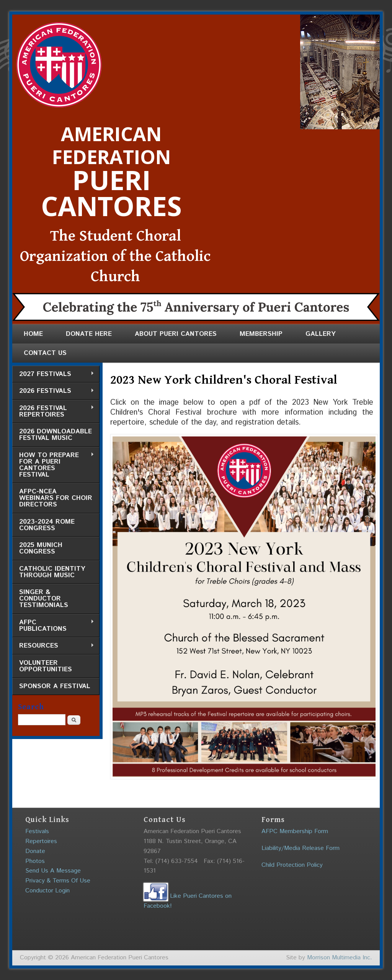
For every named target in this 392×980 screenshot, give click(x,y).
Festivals (37, 831)
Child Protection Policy (292, 865)
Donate (35, 851)
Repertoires (41, 841)
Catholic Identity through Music (52, 572)
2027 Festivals (53, 374)
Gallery (321, 334)
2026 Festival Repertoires (53, 411)
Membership (261, 334)
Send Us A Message (53, 871)
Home (33, 334)
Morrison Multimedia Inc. (340, 958)
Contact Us (45, 353)
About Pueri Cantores (176, 334)
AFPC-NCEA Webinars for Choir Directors (56, 498)
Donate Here (89, 334)
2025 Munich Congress (41, 548)
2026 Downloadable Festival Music (56, 435)
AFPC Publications (53, 626)
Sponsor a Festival (55, 686)
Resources (53, 646)
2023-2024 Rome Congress (47, 525)
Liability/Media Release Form (301, 848)
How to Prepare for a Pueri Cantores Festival (53, 465)
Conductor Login (47, 891)
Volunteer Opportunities (46, 666)
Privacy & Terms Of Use (58, 881)
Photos (35, 861)
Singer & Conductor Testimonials (44, 599)
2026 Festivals (53, 391)
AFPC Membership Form (295, 831)
